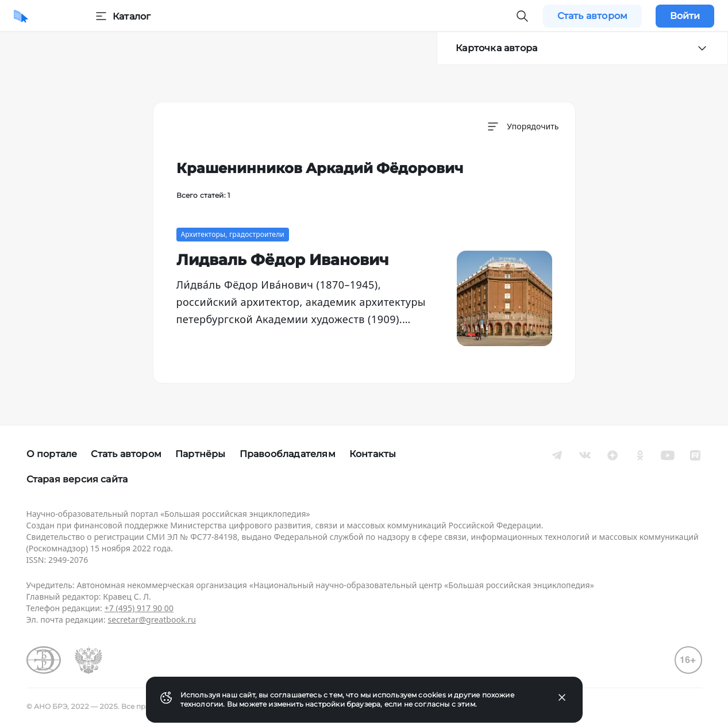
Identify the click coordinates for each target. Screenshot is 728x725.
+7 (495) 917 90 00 (139, 608)
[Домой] (21, 16)
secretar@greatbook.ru (152, 619)
